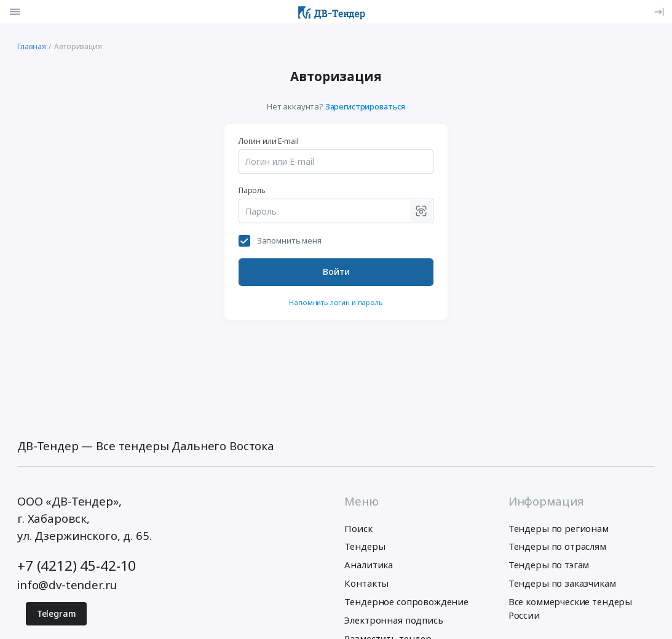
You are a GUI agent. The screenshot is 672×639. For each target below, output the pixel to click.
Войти (336, 272)
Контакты (366, 583)
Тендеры (365, 546)
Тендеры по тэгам (549, 565)
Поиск (358, 528)
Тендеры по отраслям (557, 546)
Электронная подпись (393, 620)
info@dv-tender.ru (67, 585)
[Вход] (658, 12)
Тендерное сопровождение (406, 601)
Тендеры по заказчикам (562, 583)
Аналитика (369, 565)
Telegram (57, 613)
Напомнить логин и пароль (336, 302)
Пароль (252, 190)
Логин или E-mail (269, 141)
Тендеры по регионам (559, 528)
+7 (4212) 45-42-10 (77, 566)
